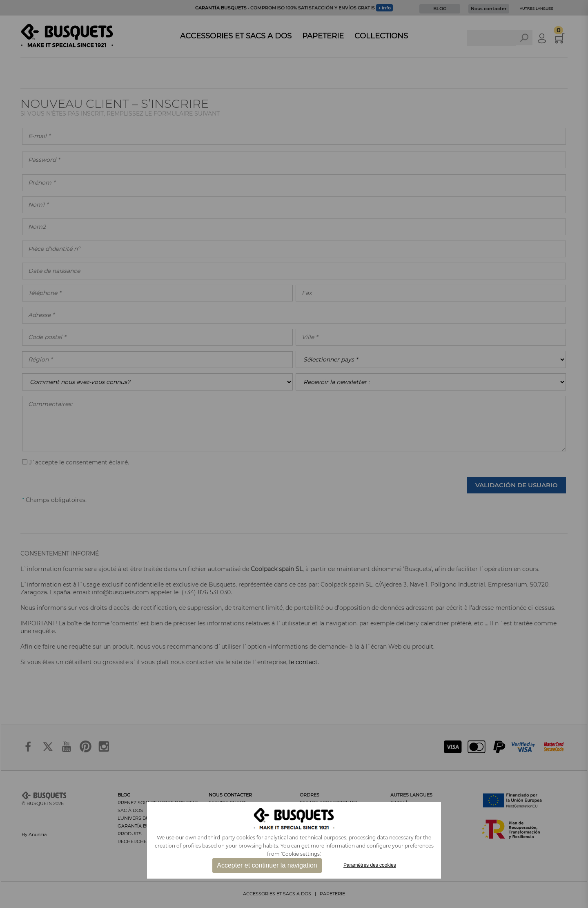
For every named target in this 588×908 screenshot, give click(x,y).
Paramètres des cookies (370, 865)
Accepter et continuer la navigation (267, 865)
